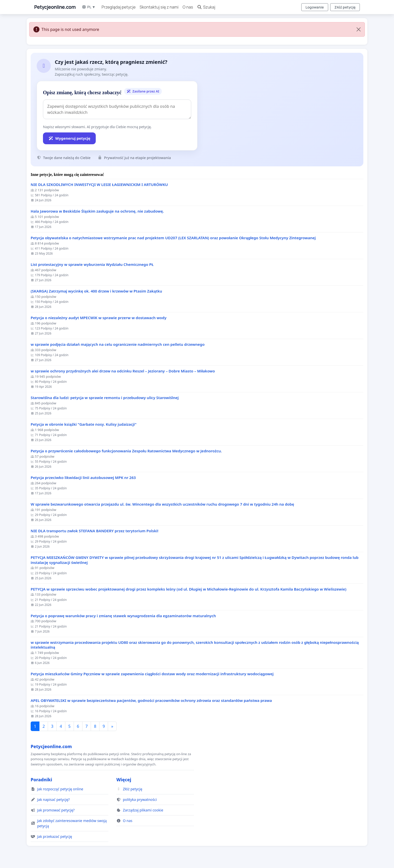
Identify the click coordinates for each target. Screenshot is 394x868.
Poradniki (41, 780)
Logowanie (315, 7)
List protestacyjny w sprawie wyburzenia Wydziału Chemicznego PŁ (92, 264)
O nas (188, 7)
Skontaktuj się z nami (159, 7)
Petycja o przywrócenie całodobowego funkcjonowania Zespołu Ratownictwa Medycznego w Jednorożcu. (126, 451)
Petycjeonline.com (55, 7)
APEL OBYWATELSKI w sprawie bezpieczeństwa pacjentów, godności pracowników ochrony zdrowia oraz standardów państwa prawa (151, 701)
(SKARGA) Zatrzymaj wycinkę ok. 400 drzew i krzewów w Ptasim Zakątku (96, 291)
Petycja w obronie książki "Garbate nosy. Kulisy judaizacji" (84, 424)
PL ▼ (89, 7)
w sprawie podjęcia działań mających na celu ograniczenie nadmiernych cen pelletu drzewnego (118, 344)
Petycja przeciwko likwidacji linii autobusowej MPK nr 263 (83, 478)
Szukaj (206, 7)
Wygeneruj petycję (69, 138)
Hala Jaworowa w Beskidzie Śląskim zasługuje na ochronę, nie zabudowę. (97, 211)
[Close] (359, 29)
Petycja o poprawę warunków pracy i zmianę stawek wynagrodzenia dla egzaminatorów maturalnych (123, 616)
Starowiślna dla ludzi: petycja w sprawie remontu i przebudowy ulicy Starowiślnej (105, 398)
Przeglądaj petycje (119, 7)
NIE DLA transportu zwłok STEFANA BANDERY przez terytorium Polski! (94, 531)
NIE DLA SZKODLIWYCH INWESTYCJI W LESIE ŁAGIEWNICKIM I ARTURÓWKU (99, 185)
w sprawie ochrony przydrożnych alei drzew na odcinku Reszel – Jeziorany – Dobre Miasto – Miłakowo (123, 371)
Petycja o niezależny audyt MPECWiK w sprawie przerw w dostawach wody (98, 318)
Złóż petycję (345, 7)
